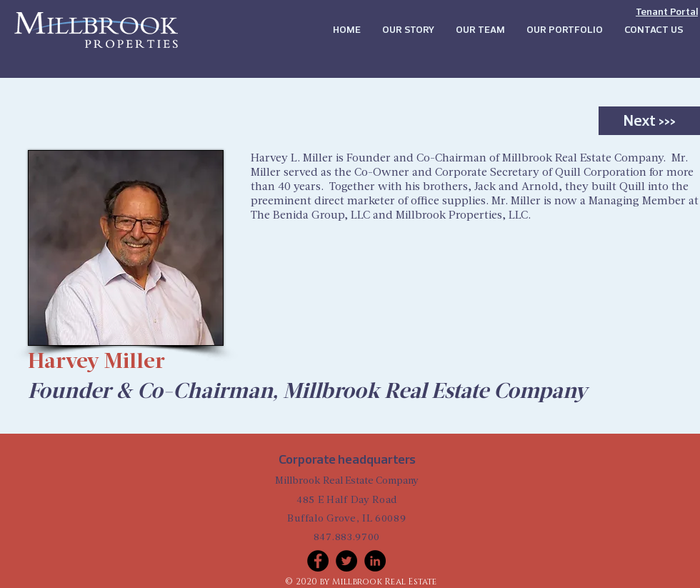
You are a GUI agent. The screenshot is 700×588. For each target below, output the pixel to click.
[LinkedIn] (375, 561)
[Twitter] (346, 561)
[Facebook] (318, 561)
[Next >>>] (649, 121)
